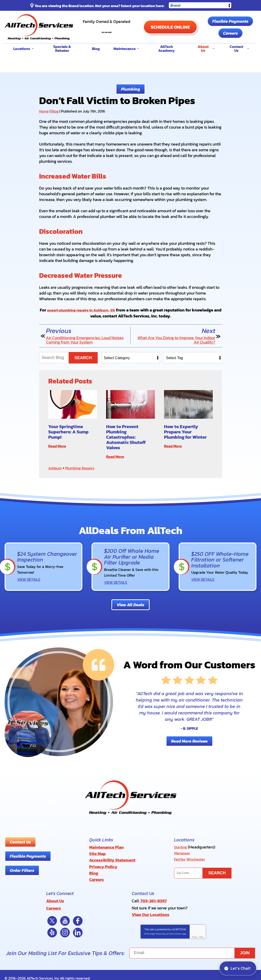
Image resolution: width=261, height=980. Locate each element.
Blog (55, 111)
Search (83, 358)
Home (44, 111)
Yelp (52, 926)
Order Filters (22, 869)
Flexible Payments (233, 21)
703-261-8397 (109, 29)
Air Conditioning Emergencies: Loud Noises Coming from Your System (85, 340)
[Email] (192, 947)
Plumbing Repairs (83, 468)
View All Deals (130, 604)
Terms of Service (176, 927)
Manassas (183, 852)
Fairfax (180, 857)
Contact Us (20, 841)
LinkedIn (78, 926)
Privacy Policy (161, 927)
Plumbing (130, 89)
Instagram (65, 926)
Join (245, 947)
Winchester (198, 857)
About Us (55, 896)
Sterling (181, 846)
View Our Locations (151, 909)
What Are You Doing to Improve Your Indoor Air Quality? (176, 340)
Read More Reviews (189, 740)
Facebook (78, 914)
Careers (233, 33)
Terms (201, 931)
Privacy (195, 931)
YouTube (65, 914)
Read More (58, 446)
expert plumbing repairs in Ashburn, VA (85, 310)
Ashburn (56, 468)
